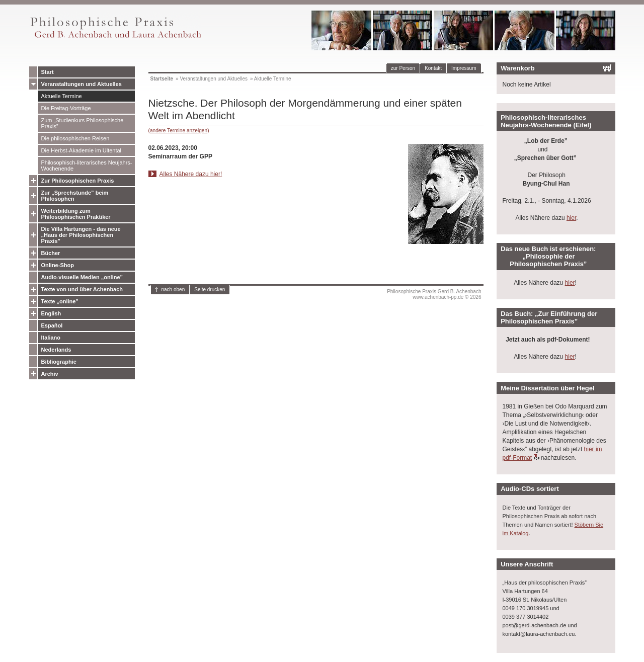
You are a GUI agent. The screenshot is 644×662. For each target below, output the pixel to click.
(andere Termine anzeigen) (179, 131)
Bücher (51, 253)
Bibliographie (59, 362)
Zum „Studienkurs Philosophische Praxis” (83, 123)
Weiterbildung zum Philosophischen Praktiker (76, 214)
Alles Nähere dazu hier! (191, 174)
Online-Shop (58, 265)
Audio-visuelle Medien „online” (82, 277)
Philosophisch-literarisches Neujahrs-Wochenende (87, 165)
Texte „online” (60, 301)
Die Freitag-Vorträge (66, 108)
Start (48, 72)
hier (571, 218)
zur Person (403, 68)
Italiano (51, 338)
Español (52, 325)
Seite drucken (210, 289)
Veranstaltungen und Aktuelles (82, 84)
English (51, 313)
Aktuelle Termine (62, 96)
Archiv (50, 374)
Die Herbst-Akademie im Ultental (82, 150)
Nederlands (56, 350)
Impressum (464, 68)
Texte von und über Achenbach (82, 289)
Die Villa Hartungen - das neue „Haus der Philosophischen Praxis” (81, 235)
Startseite (162, 79)
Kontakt (433, 68)
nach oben (173, 289)
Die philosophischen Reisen (75, 138)
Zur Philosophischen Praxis (78, 181)
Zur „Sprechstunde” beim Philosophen (75, 196)
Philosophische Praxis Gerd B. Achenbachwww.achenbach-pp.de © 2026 (434, 294)
